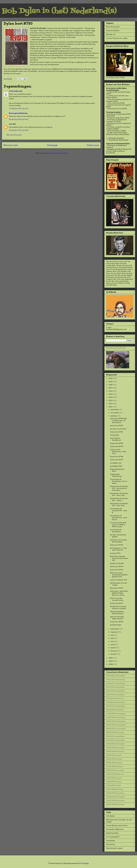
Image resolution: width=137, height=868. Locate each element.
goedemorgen (116, 625)
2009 (111, 661)
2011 (111, 407)
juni (112, 638)
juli (112, 635)
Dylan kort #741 (117, 603)
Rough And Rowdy (115, 133)
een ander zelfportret (115, 829)
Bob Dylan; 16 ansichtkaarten (119, 123)
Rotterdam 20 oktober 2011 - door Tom (119, 504)
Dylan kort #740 (117, 622)
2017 (111, 388)
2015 (111, 394)
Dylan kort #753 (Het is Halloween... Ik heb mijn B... (119, 420)
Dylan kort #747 (117, 460)
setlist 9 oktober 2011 (119, 580)
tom (11, 124)
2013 (111, 401)
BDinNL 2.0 (111, 34)
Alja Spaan (111, 816)
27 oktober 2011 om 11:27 (19, 109)
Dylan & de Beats (113, 31)
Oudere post (93, 145)
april (113, 645)
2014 (111, 397)
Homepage (52, 145)
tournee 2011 (115, 553)
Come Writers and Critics (117, 825)
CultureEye (14, 91)
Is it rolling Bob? (113, 837)
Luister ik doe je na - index (117, 38)
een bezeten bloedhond (116, 439)
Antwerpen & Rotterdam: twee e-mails (119, 481)
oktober (114, 416)
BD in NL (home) (113, 27)
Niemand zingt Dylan (116, 118)
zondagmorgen (116, 466)
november (115, 413)
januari (114, 654)
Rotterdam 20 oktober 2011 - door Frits (119, 494)
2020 (111, 378)
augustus (114, 632)
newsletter (111, 841)
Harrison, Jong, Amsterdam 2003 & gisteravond (119, 575)
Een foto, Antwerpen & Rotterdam (119, 541)
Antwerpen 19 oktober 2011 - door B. (119, 511)
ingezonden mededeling (116, 475)
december (115, 409)
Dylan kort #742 (117, 588)
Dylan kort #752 (117, 426)
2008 (111, 664)
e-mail (109, 328)
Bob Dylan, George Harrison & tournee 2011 (119, 558)
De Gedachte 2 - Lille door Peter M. (119, 549)
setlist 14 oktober (117, 563)
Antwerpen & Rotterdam (116, 531)
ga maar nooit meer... (119, 429)
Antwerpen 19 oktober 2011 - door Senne (119, 518)
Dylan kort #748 (117, 457)
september (115, 629)
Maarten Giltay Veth (115, 134)
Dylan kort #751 (117, 432)
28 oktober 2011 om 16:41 (19, 119)
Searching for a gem (114, 848)
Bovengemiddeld (17, 113)
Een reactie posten (14, 135)
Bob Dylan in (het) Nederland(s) (59, 11)
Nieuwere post (11, 145)
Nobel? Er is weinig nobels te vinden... (118, 607)
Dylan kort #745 (117, 545)
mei (112, 641)
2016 (111, 391)
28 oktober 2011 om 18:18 (19, 130)
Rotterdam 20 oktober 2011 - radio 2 (119, 499)
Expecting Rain (112, 833)
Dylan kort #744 (117, 566)
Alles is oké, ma (113, 103)
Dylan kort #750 (117, 443)
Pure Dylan (115, 435)
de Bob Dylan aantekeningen (119, 92)
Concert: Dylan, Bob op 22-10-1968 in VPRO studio (118, 525)
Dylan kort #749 (117, 446)
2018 (111, 385)
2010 (111, 658)
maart (113, 648)
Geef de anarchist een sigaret (119, 105)
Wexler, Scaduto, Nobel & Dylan (117, 613)
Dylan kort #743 (117, 570)
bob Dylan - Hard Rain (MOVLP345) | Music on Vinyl (119, 593)
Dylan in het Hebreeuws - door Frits (118, 451)
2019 (111, 382)
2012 (111, 404)
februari (114, 651)
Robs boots (111, 844)
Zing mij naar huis (115, 109)
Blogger (86, 863)
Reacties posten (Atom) (58, 153)
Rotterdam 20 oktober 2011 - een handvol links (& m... (119, 488)
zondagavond (116, 463)
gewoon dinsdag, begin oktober (117, 618)
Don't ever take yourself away (117, 599)
